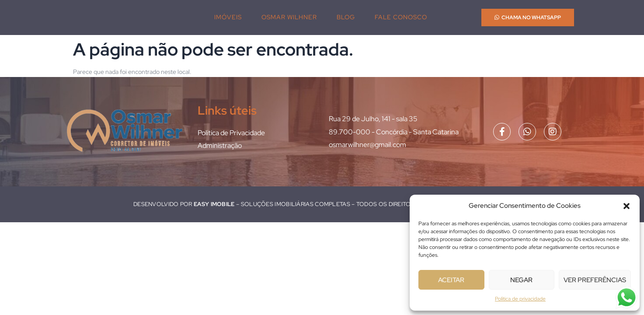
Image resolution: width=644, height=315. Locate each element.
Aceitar (451, 280)
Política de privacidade (520, 299)
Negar (521, 280)
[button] (627, 206)
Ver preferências (595, 280)
